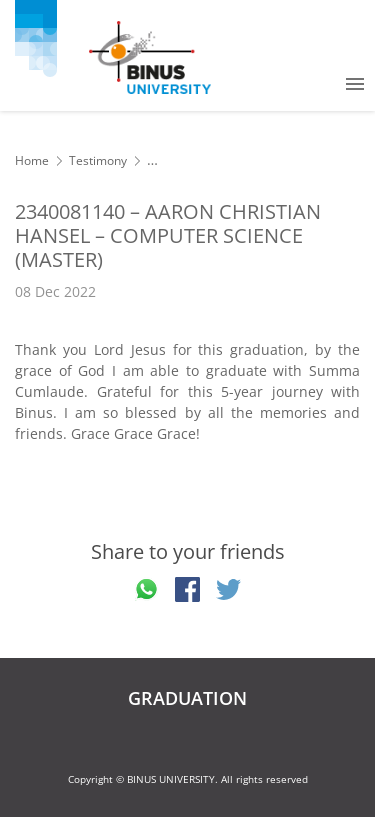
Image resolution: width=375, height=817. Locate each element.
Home (32, 160)
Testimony (98, 160)
